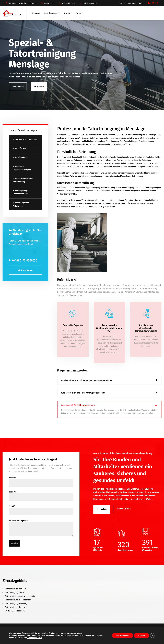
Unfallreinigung (20, 157)
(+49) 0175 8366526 (23, 260)
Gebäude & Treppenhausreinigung (22, 168)
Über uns (6, 636)
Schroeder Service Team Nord (65, 632)
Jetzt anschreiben (68, 3)
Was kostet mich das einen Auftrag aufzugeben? (83, 393)
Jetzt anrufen (49, 3)
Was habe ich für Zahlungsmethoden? (78, 405)
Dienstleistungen (51, 13)
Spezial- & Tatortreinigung (25, 139)
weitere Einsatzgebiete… (15, 611)
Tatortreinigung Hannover (16, 607)
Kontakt (122, 3)
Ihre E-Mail (41, 493)
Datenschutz (39, 636)
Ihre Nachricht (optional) (41, 522)
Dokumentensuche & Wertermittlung (23, 180)
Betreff (41, 508)
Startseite (36, 13)
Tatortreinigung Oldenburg (16, 603)
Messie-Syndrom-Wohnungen (21, 204)
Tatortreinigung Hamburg (16, 589)
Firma (78, 13)
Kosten (67, 13)
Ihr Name (41, 479)
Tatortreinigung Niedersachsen (18, 600)
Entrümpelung (152, 188)
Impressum (132, 3)
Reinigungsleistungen (83, 160)
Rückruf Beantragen (90, 3)
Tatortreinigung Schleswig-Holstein (20, 596)
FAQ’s (140, 3)
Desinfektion (19, 148)
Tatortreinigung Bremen (15, 592)
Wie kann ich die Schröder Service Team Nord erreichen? (87, 380)
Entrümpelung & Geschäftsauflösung (21, 192)
